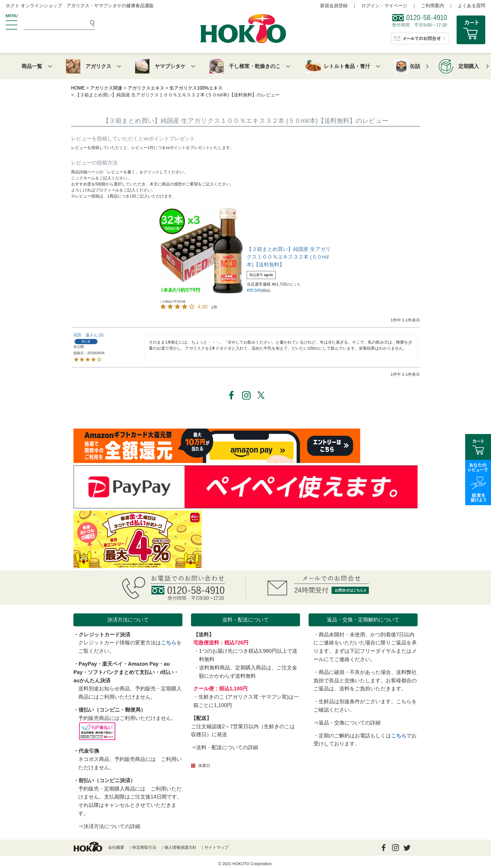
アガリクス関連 (106, 88)
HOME (78, 88)
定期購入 (469, 66)
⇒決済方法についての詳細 (109, 826)
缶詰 (415, 66)
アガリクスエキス (146, 88)
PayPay (88, 664)
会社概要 (116, 847)
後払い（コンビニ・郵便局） (112, 710)
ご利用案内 (432, 6)
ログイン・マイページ (384, 6)
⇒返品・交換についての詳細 (347, 723)
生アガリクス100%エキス (196, 88)
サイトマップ (217, 847)
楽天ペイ (112, 664)
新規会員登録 (334, 6)
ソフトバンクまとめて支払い (121, 672)
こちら (169, 643)
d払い (167, 672)
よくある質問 (471, 6)
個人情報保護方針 (180, 847)
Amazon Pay (143, 664)
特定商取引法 (144, 847)
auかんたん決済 (92, 681)
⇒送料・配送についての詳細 (225, 747)
